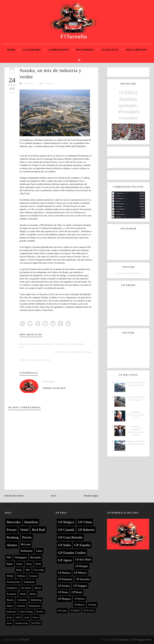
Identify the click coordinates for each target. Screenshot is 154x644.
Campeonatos (59, 50)
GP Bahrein (86, 530)
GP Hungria (64, 599)
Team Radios (36, 623)
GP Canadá (66, 530)
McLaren (26, 544)
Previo (27, 537)
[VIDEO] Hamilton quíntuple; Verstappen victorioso (128, 105)
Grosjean (33, 576)
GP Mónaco (80, 573)
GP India (92, 605)
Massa (29, 564)
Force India (39, 570)
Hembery (40, 612)
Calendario (32, 50)
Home (11, 50)
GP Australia (83, 579)
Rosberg (13, 537)
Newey (35, 617)
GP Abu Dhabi (83, 560)
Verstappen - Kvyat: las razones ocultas (136, 415)
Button (38, 588)
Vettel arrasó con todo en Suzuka (70, 344)
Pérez (10, 564)
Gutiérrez (21, 606)
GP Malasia (64, 573)
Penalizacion (35, 606)
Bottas (19, 570)
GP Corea (62, 611)
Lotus (39, 551)
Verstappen (21, 557)
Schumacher (29, 582)
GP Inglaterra (75, 610)
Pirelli (38, 564)
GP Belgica (66, 522)
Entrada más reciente (14, 496)
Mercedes (14, 522)
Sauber (19, 564)
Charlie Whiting (26, 612)
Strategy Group (21, 623)
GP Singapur (80, 586)
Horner (33, 594)
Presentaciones (13, 582)
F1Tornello (28, 83)
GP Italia (64, 545)
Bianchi (10, 600)
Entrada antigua (91, 496)
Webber (10, 576)
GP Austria (64, 586)
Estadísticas (12, 588)
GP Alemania (65, 579)
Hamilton (31, 522)
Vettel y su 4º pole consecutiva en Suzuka (73, 352)
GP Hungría (82, 566)
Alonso (12, 545)
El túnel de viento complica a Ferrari (35, 360)
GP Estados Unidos (72, 553)
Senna (9, 623)
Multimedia (85, 50)
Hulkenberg (36, 600)
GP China (85, 522)
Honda (23, 594)
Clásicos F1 (110, 50)
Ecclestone (12, 594)
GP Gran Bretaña (70, 537)
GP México (79, 605)
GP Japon (65, 560)
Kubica (10, 606)
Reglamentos (137, 50)
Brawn (9, 617)
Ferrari (12, 530)
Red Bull (38, 530)
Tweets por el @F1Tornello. (128, 273)
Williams (21, 576)
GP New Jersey (89, 610)
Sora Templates (122, 640)
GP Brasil (77, 592)
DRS (28, 570)
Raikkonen (26, 551)
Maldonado (11, 612)
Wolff (18, 617)
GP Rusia (63, 592)
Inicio (54, 496)
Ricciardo (35, 557)
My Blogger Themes (142, 640)
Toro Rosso (26, 588)
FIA (9, 557)
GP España (82, 545)
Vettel (24, 530)
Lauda (26, 617)
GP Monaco (80, 599)
